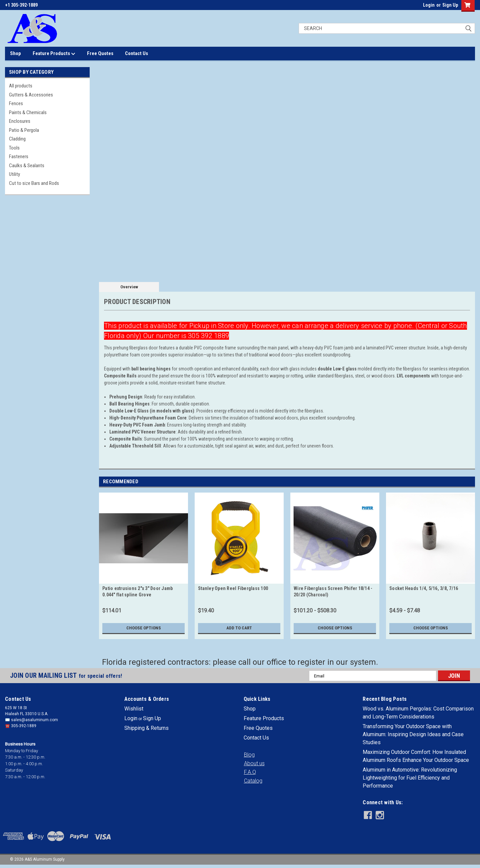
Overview (129, 287)
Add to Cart (239, 628)
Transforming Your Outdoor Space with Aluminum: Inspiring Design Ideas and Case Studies (413, 734)
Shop (15, 53)
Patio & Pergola (24, 130)
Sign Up (450, 5)
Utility (14, 174)
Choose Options (144, 628)
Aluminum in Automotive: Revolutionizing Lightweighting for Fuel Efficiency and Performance (410, 778)
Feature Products (54, 54)
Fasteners (19, 157)
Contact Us (136, 53)
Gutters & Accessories (31, 95)
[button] (249, 755)
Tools (14, 148)
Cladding (17, 139)
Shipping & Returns (146, 728)
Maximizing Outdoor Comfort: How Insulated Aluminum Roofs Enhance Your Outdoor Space (416, 756)
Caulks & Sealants (27, 166)
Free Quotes (100, 53)
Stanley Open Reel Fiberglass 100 (233, 588)
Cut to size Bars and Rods (34, 183)
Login (429, 5)
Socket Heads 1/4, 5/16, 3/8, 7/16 (424, 588)
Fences (16, 103)
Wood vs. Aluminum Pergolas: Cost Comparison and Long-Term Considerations (418, 713)
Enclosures (20, 121)
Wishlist (134, 709)
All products (21, 86)
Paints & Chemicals (28, 112)
